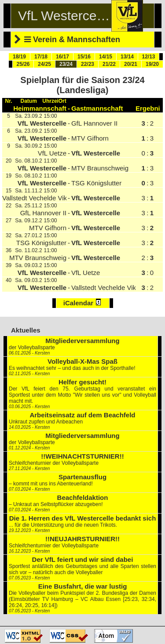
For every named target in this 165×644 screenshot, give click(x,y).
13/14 (127, 57)
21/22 (109, 64)
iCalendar (83, 303)
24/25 (44, 64)
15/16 (84, 57)
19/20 (152, 64)
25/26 (23, 64)
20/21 (131, 64)
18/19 (19, 57)
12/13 (148, 57)
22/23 (88, 64)
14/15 (106, 57)
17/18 (41, 57)
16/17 (62, 57)
